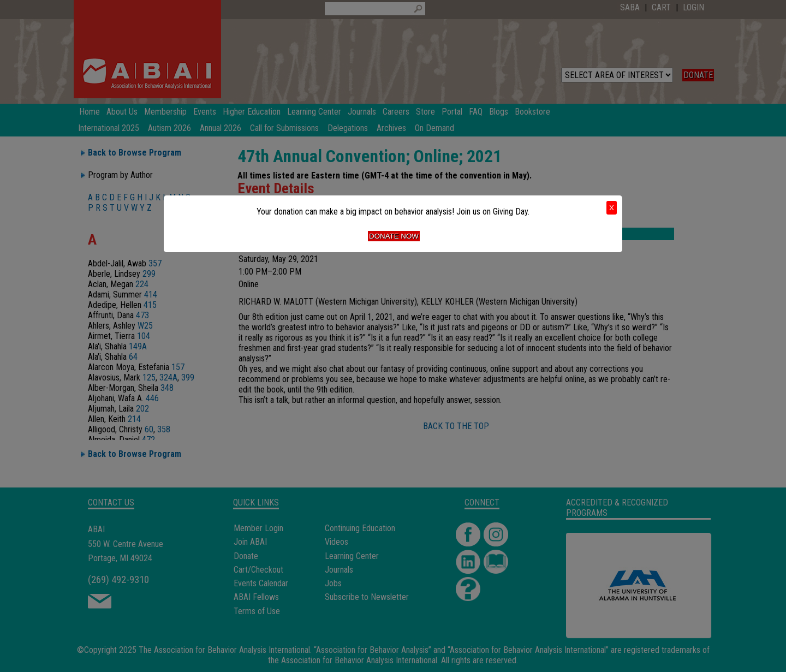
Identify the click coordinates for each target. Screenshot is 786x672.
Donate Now (394, 236)
